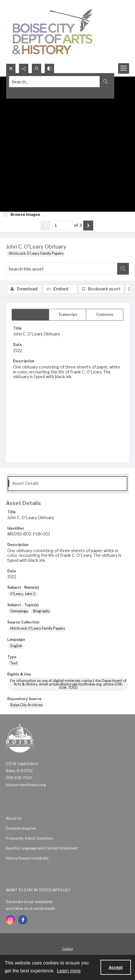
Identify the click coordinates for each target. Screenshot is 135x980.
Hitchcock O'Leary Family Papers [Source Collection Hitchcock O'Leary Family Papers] (38, 628)
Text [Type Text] (14, 663)
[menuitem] (67, 818)
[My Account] (37, 68)
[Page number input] (62, 225)
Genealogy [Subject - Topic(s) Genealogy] (19, 611)
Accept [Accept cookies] (116, 967)
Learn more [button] (69, 971)
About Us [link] (14, 818)
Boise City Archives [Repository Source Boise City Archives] (26, 705)
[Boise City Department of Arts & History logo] (53, 32)
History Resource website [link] (27, 858)
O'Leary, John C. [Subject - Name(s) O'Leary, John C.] (23, 594)
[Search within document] (123, 269)
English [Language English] (16, 646)
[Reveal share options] (24, 68)
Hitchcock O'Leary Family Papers (36, 253)
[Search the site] (54, 82)
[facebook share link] (23, 920)
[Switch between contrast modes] (49, 68)
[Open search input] (11, 68)
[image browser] (22, 215)
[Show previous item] (46, 225)
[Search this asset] (62, 269)
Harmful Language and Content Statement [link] (42, 848)
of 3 (78, 225)
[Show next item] (88, 225)
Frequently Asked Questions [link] (29, 838)
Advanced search (24, 92)
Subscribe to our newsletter (29, 902)
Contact (67, 949)
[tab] (30, 315)
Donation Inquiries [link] (21, 828)
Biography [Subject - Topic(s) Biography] (41, 611)
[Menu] (124, 68)
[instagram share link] (11, 920)
